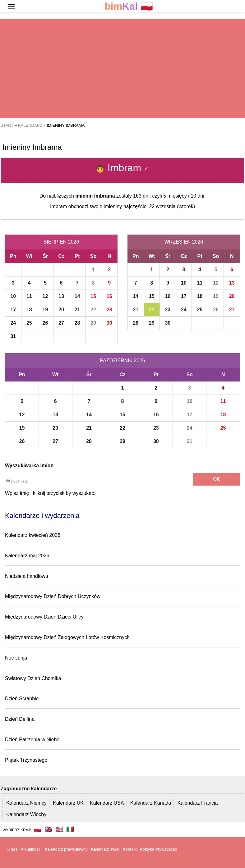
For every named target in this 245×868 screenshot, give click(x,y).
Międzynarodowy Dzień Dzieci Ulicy (44, 617)
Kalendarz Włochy (26, 814)
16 (109, 296)
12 (45, 296)
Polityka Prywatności (158, 849)
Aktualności (31, 849)
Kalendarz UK (68, 803)
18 (29, 310)
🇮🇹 (70, 829)
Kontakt (130, 849)
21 (77, 310)
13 (61, 296)
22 (93, 310)
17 (13, 310)
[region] (122, 68)
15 (93, 296)
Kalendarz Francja (198, 803)
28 (77, 323)
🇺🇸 (59, 829)
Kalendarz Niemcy (26, 803)
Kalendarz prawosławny (66, 849)
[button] (11, 6)
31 (13, 336)
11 (29, 296)
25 (29, 323)
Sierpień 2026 (61, 242)
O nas (12, 849)
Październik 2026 (123, 361)
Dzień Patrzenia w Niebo (32, 740)
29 (93, 323)
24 (13, 323)
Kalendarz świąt (105, 849)
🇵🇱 (129, 6)
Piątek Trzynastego (26, 760)
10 (13, 296)
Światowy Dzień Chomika (33, 678)
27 (61, 323)
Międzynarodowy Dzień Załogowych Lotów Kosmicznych (67, 637)
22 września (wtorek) (172, 206)
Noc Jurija (16, 658)
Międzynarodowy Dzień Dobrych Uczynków (53, 596)
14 (77, 296)
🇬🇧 (48, 829)
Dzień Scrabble (22, 699)
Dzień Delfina (20, 719)
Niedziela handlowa (27, 576)
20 (61, 310)
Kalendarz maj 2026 (27, 556)
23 (109, 310)
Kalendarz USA (107, 803)
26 (45, 323)
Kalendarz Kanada (151, 803)
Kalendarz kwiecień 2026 (33, 535)
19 (45, 310)
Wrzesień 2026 (184, 242)
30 (109, 323)
